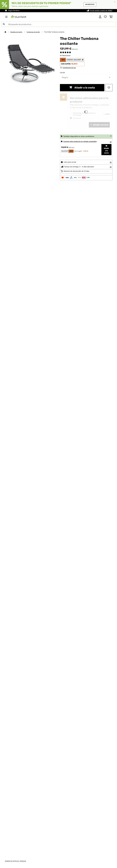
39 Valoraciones (65, 56)
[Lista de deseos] (105, 17)
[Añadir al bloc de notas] (109, 88)
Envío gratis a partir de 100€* (101, 11)
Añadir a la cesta (82, 88)
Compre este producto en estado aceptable (80, 141)
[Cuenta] (100, 17)
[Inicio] (7, 32)
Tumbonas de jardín (33, 32)
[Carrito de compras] (111, 17)
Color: (62, 73)
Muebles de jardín (16, 32)
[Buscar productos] (58, 24)
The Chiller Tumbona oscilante (54, 32)
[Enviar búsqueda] (4, 24)
